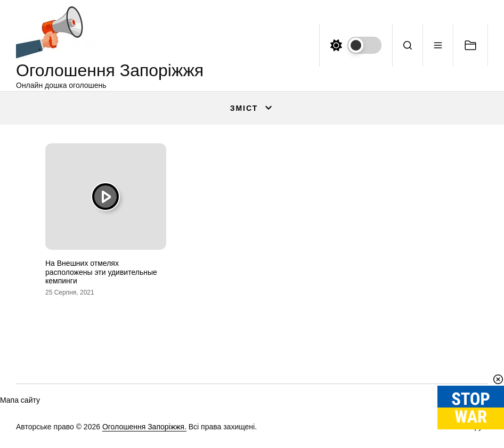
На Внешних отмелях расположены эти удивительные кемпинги (101, 272)
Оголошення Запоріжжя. (144, 427)
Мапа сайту (20, 400)
